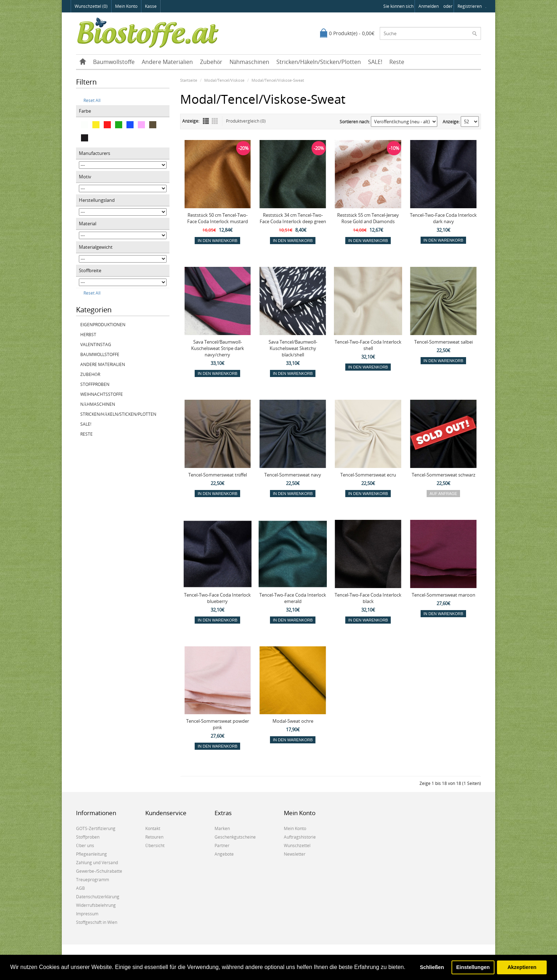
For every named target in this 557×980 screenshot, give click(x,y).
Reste (397, 62)
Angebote (224, 854)
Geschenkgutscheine (235, 837)
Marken (222, 828)
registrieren (470, 6)
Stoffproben (95, 384)
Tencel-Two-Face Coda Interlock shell (368, 345)
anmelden (429, 6)
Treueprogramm (93, 880)
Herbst (88, 335)
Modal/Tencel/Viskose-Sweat (278, 80)
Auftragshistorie (300, 837)
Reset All (90, 100)
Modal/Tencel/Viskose (224, 80)
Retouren (154, 837)
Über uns (85, 846)
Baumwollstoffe (114, 62)
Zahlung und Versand (97, 863)
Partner (222, 846)
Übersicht (155, 846)
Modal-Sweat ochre (293, 721)
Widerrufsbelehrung (96, 905)
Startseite (189, 80)
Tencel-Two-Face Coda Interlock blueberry (217, 598)
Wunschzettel (297, 846)
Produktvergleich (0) (246, 121)
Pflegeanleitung (91, 854)
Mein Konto (126, 6)
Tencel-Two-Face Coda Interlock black (368, 598)
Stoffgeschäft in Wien (97, 922)
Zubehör (211, 62)
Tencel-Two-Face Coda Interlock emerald (293, 598)
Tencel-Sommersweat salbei (444, 342)
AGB (80, 888)
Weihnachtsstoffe (102, 394)
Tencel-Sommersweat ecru (368, 475)
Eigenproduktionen (103, 325)
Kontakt (153, 828)
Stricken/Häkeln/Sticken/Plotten (319, 62)
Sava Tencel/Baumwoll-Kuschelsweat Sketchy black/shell (293, 348)
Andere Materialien (167, 62)
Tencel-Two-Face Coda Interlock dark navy (443, 218)
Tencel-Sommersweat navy (293, 475)
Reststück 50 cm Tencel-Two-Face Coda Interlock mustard (218, 218)
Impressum (87, 914)
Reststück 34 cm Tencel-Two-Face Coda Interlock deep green (293, 218)
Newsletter (295, 854)
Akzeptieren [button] (522, 967)
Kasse (151, 6)
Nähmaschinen (249, 62)
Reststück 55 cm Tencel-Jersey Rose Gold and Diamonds (368, 218)
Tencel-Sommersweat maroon (444, 595)
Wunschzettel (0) (91, 6)
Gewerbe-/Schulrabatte (99, 871)
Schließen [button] (432, 967)
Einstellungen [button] (473, 967)
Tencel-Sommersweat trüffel (218, 475)
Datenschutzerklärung (98, 897)
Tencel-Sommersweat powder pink (218, 724)
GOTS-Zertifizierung (96, 828)
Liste (206, 121)
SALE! (375, 62)
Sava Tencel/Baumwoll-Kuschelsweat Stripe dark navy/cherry (218, 348)
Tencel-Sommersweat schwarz (444, 475)
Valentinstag (96, 344)
